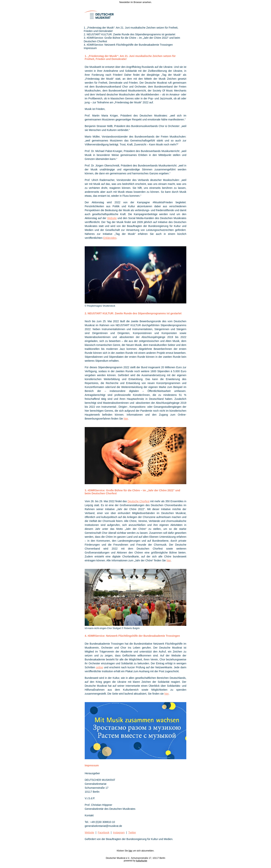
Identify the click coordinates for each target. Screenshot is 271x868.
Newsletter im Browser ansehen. (136, 2)
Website (112, 218)
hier (126, 419)
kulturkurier (142, 861)
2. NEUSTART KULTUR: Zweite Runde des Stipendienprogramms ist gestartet (129, 34)
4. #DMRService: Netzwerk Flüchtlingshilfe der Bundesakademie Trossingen (128, 45)
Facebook (104, 832)
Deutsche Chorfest (139, 501)
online (99, 667)
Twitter (132, 832)
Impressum (90, 48)
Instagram (119, 832)
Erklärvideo (110, 238)
